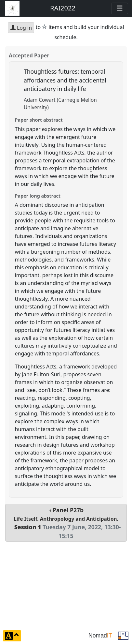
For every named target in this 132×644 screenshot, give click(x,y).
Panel (66, 523)
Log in (21, 28)
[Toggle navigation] (120, 8)
